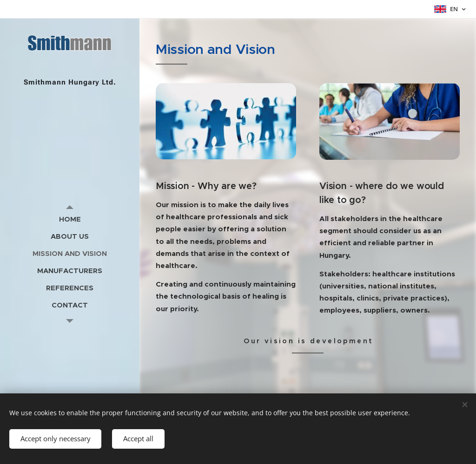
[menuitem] (70, 219)
